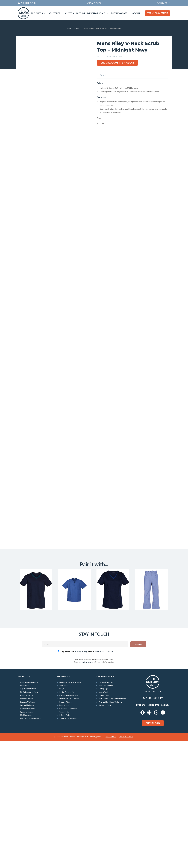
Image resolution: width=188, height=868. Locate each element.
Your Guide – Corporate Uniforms (112, 826)
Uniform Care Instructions (70, 809)
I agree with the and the (87, 779)
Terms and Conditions (104, 779)
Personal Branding (106, 809)
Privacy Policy (81, 779)
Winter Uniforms (27, 832)
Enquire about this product (118, 63)
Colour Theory (105, 823)
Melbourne (153, 832)
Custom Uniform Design (69, 823)
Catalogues (94, 3)
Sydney (165, 832)
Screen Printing (66, 829)
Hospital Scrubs (27, 823)
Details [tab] (103, 75)
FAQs (62, 816)
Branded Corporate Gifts (30, 846)
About (136, 13)
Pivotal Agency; (94, 864)
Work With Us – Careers (69, 826)
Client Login (153, 850)
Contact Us (164, 3)
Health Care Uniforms (29, 809)
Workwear (24, 813)
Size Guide (64, 813)
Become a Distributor (68, 836)
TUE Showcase (119, 13)
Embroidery (64, 832)
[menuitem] (164, 3)
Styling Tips (103, 816)
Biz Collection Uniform (29, 819)
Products (37, 13)
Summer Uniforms (27, 829)
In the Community (67, 819)
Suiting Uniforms (105, 832)
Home (69, 28)
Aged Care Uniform (28, 816)
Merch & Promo (96, 13)
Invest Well (103, 819)
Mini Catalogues (27, 842)
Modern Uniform (27, 826)
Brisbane (141, 832)
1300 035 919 (153, 825)
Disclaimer (111, 864)
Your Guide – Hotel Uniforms (110, 829)
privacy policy (88, 789)
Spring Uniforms (27, 839)
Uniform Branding (106, 813)
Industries (54, 13)
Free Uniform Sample (158, 13)
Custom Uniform (75, 13)
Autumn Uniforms (27, 836)
